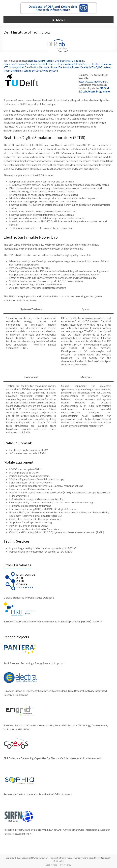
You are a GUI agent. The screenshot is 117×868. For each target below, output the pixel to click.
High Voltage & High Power (74, 64)
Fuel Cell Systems (47, 64)
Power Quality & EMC (85, 67)
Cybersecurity (63, 61)
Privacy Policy (65, 865)
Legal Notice (51, 865)
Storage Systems (32, 70)
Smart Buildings (12, 70)
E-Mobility (78, 61)
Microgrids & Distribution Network (29, 67)
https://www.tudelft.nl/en (93, 81)
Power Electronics (61, 67)
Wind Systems (50, 70)
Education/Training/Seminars (20, 64)
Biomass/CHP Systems (41, 61)
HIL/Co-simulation (101, 64)
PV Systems (105, 67)
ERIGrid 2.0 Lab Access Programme (94, 90)
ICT (6, 67)
